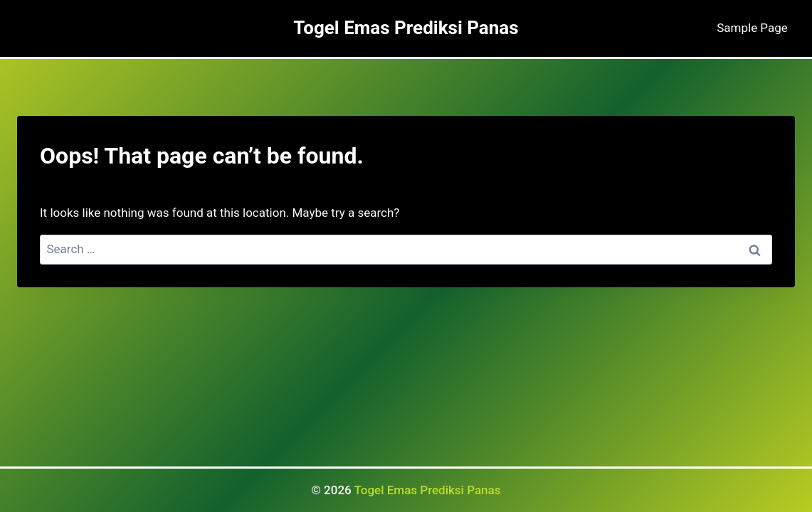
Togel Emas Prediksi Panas (428, 490)
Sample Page (752, 28)
